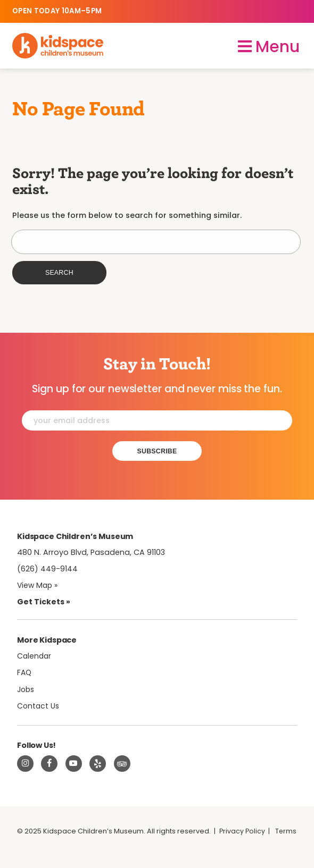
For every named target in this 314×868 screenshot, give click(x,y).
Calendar (35, 656)
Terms (28, 844)
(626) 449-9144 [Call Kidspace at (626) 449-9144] (47, 569)
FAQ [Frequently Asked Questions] (25, 673)
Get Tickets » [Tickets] (44, 602)
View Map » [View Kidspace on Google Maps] (39, 586)
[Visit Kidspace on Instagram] (26, 764)
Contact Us (39, 706)
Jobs (27, 689)
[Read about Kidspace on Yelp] (98, 764)
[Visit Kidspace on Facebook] (49, 764)
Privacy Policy (243, 832)
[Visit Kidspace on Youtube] (74, 764)
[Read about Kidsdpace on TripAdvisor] (122, 764)
